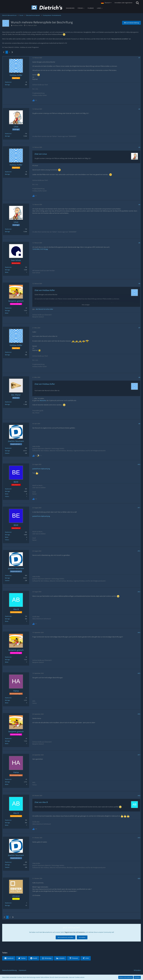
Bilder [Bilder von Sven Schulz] (7, 272)
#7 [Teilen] (139, 328)
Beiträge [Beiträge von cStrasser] (7, 905)
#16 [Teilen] (139, 714)
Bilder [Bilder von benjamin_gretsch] (7, 313)
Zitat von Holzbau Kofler (45, 290)
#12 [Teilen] (139, 551)
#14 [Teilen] (139, 632)
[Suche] (137, 3)
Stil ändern (137, 970)
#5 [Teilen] (139, 243)
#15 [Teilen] (139, 673)
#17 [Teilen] (139, 755)
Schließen (137, 977)
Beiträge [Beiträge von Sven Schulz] (7, 270)
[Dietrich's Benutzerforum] (47, 8)
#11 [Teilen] (139, 508)
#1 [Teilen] (139, 58)
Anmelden (82, 937)
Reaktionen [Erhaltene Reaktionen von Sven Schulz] (8, 267)
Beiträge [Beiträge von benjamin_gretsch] (7, 310)
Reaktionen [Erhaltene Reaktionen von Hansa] (8, 698)
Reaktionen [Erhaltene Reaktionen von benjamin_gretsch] (8, 308)
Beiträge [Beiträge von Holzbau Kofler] (7, 85)
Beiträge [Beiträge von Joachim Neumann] (7, 451)
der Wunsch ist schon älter (44, 309)
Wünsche (43, 400)
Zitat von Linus (41, 154)
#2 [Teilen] (139, 109)
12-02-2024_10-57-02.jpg (40, 249)
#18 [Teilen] (139, 796)
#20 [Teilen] (139, 878)
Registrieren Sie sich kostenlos (75, 932)
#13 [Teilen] (139, 592)
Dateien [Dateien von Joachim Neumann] (7, 453)
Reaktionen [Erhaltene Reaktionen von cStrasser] (8, 903)
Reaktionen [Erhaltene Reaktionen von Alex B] (8, 616)
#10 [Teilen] (139, 464)
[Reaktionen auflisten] (35, 100)
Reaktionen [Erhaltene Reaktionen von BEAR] (8, 489)
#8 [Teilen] (139, 377)
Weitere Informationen (126, 977)
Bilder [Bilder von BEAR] (7, 494)
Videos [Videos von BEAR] (7, 496)
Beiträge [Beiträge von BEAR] (7, 491)
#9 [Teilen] (139, 424)
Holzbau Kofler (18, 25)
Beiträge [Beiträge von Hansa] (7, 700)
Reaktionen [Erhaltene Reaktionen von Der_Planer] (8, 402)
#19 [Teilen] (139, 838)
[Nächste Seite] (12, 52)
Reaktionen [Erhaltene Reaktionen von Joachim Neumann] (8, 448)
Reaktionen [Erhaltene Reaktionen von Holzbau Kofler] (8, 82)
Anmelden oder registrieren (123, 3)
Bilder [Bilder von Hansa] (7, 703)
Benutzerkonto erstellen (66, 937)
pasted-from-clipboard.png (41, 469)
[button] (106, 3)
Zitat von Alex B (41, 802)
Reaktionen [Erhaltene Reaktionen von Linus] (8, 134)
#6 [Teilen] (139, 283)
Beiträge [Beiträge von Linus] (7, 136)
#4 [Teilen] (139, 205)
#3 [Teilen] (139, 147)
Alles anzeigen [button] (86, 305)
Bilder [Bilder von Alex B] (7, 621)
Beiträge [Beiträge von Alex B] (7, 619)
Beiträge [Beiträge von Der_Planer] (7, 404)
